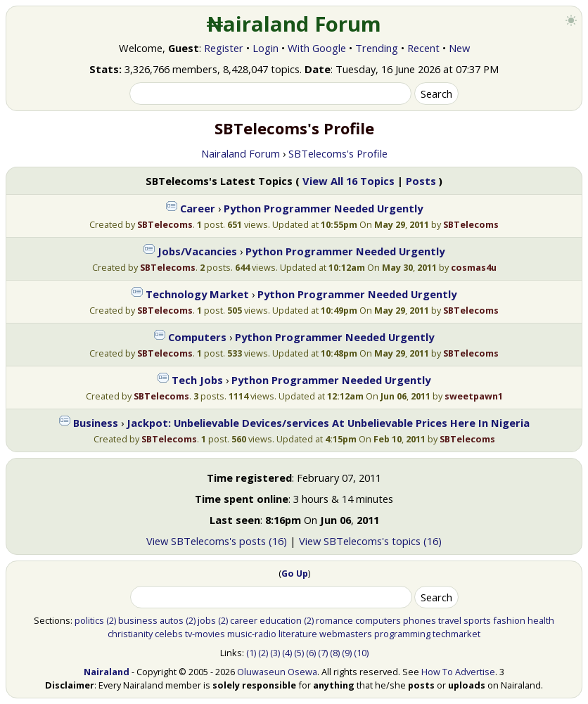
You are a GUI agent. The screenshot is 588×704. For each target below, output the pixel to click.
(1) (251, 653)
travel (450, 620)
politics (89, 620)
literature (298, 634)
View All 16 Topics (349, 181)
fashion (509, 620)
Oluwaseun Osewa (277, 672)
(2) (111, 620)
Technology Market (197, 294)
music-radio (252, 634)
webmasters (346, 634)
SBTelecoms (165, 224)
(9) (347, 653)
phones (420, 620)
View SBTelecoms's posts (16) (217, 541)
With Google (317, 48)
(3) (275, 653)
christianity (130, 634)
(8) (335, 653)
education (281, 620)
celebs (169, 634)
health (541, 620)
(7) (323, 653)
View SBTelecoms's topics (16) (370, 541)
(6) (311, 653)
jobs (207, 620)
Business (96, 423)
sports (477, 620)
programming (402, 634)
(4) (287, 653)
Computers (197, 337)
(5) (299, 653)
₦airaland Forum (294, 24)
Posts (421, 181)
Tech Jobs (197, 380)
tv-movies (205, 634)
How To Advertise (458, 672)
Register (224, 48)
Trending (377, 48)
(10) (361, 653)
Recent (423, 48)
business (138, 620)
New (459, 48)
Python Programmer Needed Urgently (323, 208)
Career (198, 208)
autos (172, 620)
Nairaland (107, 672)
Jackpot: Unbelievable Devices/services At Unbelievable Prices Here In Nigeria (328, 423)
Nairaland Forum (241, 153)
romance (334, 620)
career (244, 620)
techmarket (456, 634)
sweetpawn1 (474, 396)
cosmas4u (474, 267)
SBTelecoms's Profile (338, 153)
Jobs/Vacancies (197, 251)
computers (378, 620)
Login (266, 48)
